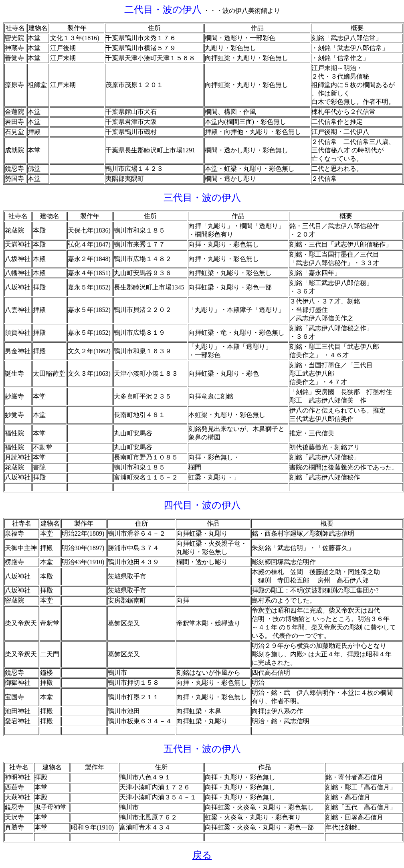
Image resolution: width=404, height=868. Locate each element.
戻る (202, 855)
